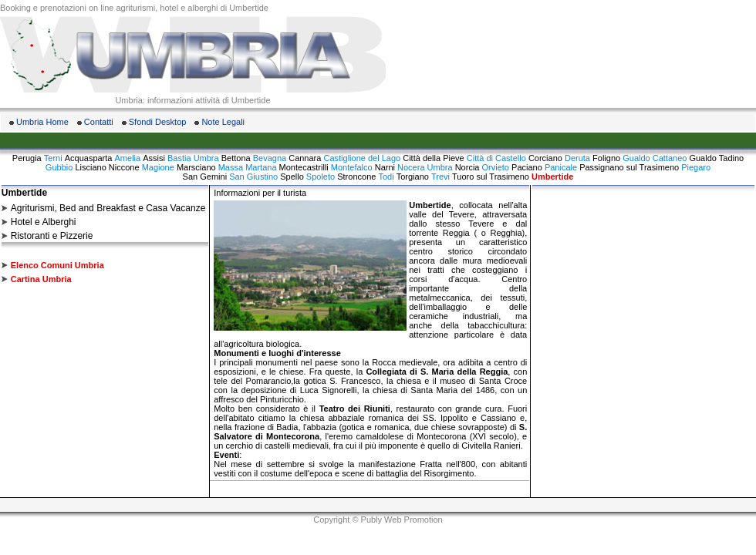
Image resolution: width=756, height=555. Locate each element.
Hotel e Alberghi (44, 222)
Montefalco (352, 167)
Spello (292, 177)
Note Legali (223, 122)
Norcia (467, 167)
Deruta (577, 158)
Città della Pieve (434, 158)
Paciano (527, 167)
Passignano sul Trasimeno (629, 167)
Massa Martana (248, 167)
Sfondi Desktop (158, 122)
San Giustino (253, 177)
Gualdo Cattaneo (655, 158)
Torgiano (413, 177)
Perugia (27, 158)
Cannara (305, 158)
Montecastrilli (304, 167)
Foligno (606, 158)
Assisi (154, 158)
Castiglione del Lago (362, 158)
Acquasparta (89, 158)
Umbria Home (42, 122)
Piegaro (696, 167)
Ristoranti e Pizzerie (52, 236)
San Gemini (205, 177)
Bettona (236, 158)
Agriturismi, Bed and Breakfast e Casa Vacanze (108, 208)
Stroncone (356, 177)
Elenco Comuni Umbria (57, 265)
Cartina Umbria (41, 279)
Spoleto (321, 177)
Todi (386, 177)
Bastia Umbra (193, 158)
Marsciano (196, 167)
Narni (385, 167)
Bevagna (270, 158)
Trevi (440, 177)
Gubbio (59, 167)
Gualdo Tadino (716, 158)
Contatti (99, 122)
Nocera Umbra (425, 167)
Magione (158, 167)
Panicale (561, 167)
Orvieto (496, 167)
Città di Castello (496, 158)
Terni (53, 158)
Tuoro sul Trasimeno (491, 177)
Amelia (128, 158)
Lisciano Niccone (107, 167)
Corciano (545, 158)
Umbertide (552, 177)
